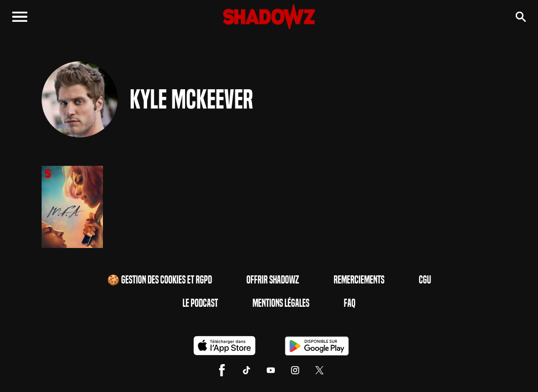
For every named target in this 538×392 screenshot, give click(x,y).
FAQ (350, 303)
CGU (425, 280)
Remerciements (359, 280)
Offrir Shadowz (273, 280)
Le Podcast (200, 303)
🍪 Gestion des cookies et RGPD (159, 280)
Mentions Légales (281, 303)
